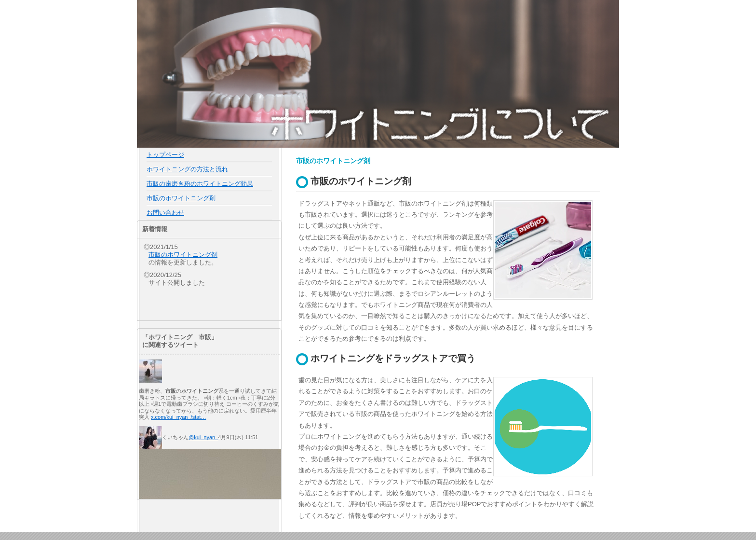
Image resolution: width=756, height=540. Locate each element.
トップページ (165, 155)
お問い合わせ (165, 213)
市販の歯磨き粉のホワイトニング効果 (200, 184)
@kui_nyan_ (203, 437)
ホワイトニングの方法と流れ (187, 169)
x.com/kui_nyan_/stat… (178, 417)
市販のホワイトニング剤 (181, 198)
